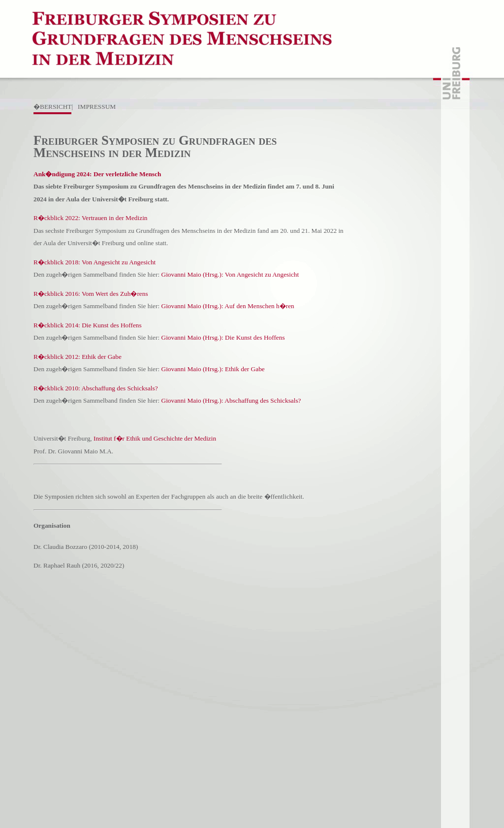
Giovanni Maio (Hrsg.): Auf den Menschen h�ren (228, 306)
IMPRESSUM (97, 107)
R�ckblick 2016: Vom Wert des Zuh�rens (91, 294)
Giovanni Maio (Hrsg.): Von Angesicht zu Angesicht (230, 274)
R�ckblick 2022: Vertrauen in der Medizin (91, 218)
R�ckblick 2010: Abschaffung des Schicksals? (96, 388)
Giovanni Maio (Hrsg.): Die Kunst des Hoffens (223, 337)
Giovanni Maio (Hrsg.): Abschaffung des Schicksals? (231, 400)
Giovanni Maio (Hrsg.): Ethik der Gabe (213, 369)
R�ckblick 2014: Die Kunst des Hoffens (88, 325)
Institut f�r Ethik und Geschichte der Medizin (155, 438)
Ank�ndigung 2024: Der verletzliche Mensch (97, 174)
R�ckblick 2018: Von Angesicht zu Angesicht (94, 262)
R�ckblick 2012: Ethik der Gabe (78, 357)
